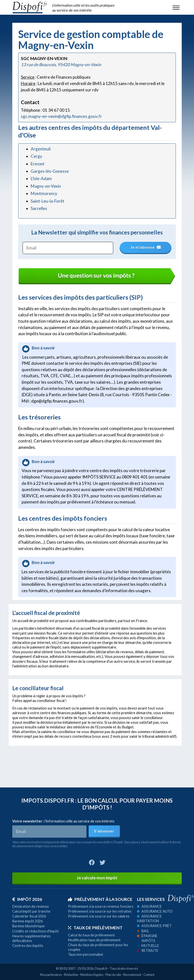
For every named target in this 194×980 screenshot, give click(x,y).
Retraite (148, 950)
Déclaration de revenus (31, 906)
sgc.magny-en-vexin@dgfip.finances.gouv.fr (61, 116)
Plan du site (113, 975)
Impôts (146, 941)
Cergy (36, 156)
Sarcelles (39, 208)
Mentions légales (92, 975)
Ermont (38, 164)
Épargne (147, 936)
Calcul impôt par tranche (31, 911)
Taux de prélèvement (95, 928)
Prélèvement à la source (100, 899)
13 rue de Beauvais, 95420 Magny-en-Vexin (61, 65)
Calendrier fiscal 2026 (29, 916)
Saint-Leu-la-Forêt (48, 201)
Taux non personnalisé (86, 954)
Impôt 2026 (27, 899)
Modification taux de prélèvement (94, 940)
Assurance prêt (154, 926)
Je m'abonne (146, 247)
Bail (143, 931)
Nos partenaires (51, 975)
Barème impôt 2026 (28, 921)
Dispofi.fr (101, 968)
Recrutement (132, 975)
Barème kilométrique (28, 926)
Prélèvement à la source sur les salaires (99, 916)
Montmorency (44, 193)
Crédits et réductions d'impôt (35, 931)
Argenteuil (41, 149)
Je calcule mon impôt (97, 878)
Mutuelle (148, 946)
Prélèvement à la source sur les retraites (100, 911)
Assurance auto (155, 911)
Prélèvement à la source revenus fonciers (101, 906)
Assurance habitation (149, 919)
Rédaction (71, 975)
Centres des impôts (28, 946)
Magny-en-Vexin (46, 186)
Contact (149, 975)
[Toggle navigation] (176, 7)
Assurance (149, 906)
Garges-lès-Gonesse (50, 171)
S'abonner (104, 831)
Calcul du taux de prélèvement (91, 935)
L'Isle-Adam (41, 178)
